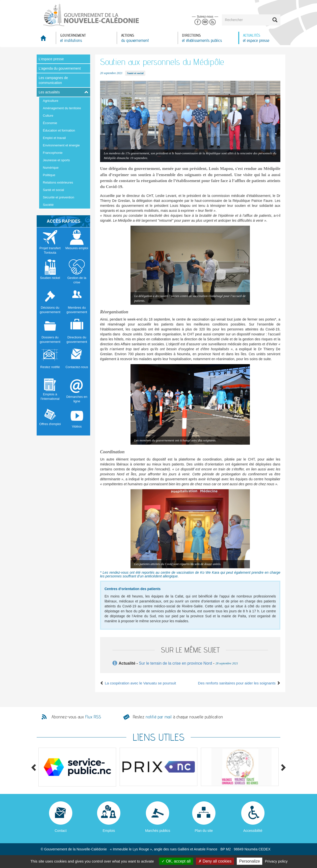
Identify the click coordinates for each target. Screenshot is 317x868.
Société (48, 205)
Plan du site (204, 831)
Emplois (109, 831)
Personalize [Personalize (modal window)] (250, 861)
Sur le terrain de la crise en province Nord (175, 663)
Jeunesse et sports (56, 160)
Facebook (198, 22)
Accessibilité (253, 831)
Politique (49, 175)
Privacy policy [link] (276, 861)
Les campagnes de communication (53, 80)
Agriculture (51, 101)
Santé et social (53, 190)
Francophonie (53, 153)
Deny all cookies (215, 861)
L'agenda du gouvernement (60, 68)
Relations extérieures (58, 182)
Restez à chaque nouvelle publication (178, 717)
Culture (48, 116)
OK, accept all (176, 861)
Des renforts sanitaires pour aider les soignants (239, 683)
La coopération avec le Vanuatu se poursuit (138, 683)
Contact (61, 831)
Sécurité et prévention (58, 197)
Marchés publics (158, 831)
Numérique (51, 168)
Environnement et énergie (61, 145)
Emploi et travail (54, 138)
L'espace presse (51, 59)
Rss (213, 22)
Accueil (46, 40)
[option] (77, 767)
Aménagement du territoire (62, 108)
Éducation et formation (59, 130)
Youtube (205, 22)
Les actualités (49, 92)
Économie (50, 123)
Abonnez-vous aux (76, 717)
